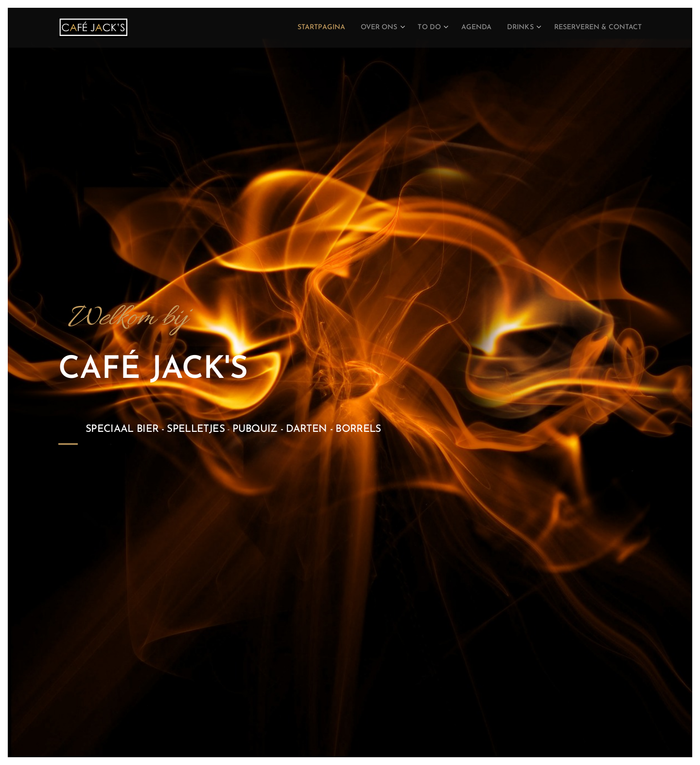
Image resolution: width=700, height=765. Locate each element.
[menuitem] (288, 28)
